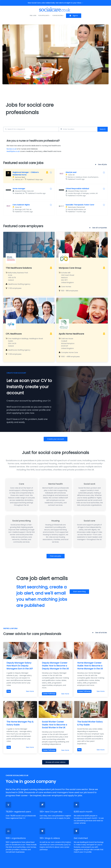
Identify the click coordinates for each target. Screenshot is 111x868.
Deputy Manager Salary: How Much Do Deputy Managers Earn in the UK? (20, 666)
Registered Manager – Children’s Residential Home (26, 174)
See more (30, 691)
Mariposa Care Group (70, 268)
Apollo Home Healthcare (71, 334)
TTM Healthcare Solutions (19, 268)
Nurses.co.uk (11, 149)
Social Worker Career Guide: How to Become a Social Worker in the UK (55, 725)
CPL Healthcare (14, 334)
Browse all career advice (55, 762)
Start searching (79, 592)
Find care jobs (56, 556)
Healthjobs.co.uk (13, 151)
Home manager (19, 189)
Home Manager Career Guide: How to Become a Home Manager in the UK (90, 666)
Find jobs (33, 15)
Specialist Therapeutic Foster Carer (80, 205)
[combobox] (31, 129)
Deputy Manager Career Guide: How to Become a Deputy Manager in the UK (55, 666)
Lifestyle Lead (71, 172)
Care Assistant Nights (21, 205)
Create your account (56, 439)
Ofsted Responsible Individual (77, 189)
